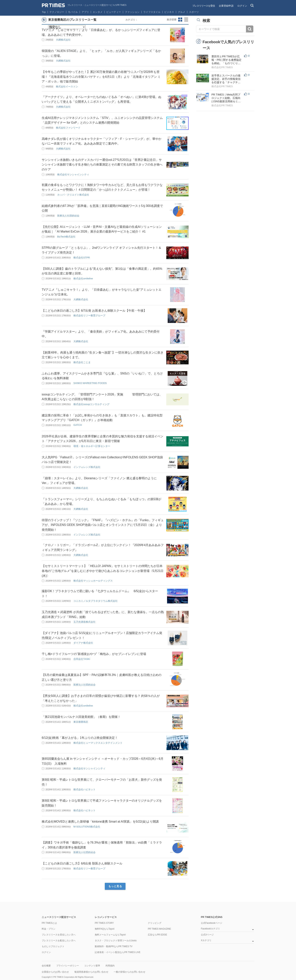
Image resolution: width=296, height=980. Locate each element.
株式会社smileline (83, 279)
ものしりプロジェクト (53, 946)
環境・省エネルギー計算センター (92, 446)
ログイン (242, 6)
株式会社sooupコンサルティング (91, 404)
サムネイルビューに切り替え (180, 20)
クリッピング (155, 923)
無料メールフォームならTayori (110, 935)
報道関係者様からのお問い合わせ (91, 972)
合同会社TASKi (82, 659)
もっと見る (115, 886)
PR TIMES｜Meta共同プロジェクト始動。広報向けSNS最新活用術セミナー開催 (226, 98)
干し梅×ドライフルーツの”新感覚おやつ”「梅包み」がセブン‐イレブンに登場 (94, 654)
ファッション (132, 12)
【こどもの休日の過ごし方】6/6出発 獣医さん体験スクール (82, 863)
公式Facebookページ (212, 923)
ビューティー (114, 12)
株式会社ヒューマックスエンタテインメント (98, 743)
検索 (250, 29)
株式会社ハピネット (84, 789)
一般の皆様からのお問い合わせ (129, 972)
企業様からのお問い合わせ (55, 972)
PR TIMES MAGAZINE (159, 929)
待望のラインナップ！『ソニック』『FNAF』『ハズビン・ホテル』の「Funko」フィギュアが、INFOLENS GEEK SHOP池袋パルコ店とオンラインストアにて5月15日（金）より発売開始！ (103, 525)
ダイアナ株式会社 (83, 643)
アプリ (85, 12)
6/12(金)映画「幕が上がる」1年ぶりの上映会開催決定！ (80, 738)
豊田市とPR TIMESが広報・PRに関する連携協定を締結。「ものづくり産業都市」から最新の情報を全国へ (226, 60)
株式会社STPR (82, 258)
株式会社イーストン (67, 87)
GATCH (78, 425)
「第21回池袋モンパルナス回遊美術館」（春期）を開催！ (81, 717)
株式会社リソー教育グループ (89, 315)
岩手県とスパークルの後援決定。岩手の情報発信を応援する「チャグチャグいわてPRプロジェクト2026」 (226, 79)
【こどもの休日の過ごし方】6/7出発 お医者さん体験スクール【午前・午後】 (94, 311)
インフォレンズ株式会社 (87, 467)
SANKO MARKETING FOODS (90, 383)
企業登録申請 (226, 6)
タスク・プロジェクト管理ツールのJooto (116, 941)
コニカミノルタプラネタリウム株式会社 (96, 601)
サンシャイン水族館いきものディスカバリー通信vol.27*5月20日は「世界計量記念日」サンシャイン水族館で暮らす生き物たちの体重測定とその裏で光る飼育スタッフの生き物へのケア (102, 165)
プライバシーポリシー (68, 966)
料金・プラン (49, 929)
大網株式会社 (63, 40)
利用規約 (110, 966)
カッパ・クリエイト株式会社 (73, 195)
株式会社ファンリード (68, 128)
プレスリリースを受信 (203, 6)
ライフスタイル (152, 12)
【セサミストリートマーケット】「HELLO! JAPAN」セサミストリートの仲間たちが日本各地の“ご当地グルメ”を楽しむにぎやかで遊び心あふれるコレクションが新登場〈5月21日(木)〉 (103, 571)
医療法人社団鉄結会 (68, 216)
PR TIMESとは (49, 923)
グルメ (182, 12)
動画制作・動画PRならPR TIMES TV (114, 946)
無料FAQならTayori (105, 929)
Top (44, 12)
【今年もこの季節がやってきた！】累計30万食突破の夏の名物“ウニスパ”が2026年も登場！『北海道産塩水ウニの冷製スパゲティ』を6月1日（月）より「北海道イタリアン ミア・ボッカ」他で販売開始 (101, 77)
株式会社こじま (82, 362)
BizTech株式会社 (66, 237)
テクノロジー (57, 12)
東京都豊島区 (81, 722)
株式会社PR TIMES (222, 67)
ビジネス (169, 12)
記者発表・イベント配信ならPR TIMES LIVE (118, 952)
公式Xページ (207, 935)
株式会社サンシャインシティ (73, 175)
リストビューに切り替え (186, 20)
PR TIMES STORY (104, 923)
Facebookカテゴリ (210, 929)
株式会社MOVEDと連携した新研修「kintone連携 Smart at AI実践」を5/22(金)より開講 (100, 822)
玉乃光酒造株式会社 (84, 622)
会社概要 (46, 966)
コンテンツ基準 (92, 966)
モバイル (73, 12)
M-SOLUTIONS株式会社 (87, 827)
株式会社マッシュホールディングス (93, 581)
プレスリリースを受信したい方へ (59, 935)
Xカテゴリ (206, 940)
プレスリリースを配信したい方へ (59, 941)
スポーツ (194, 12)
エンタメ (98, 12)
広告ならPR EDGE (157, 935)
